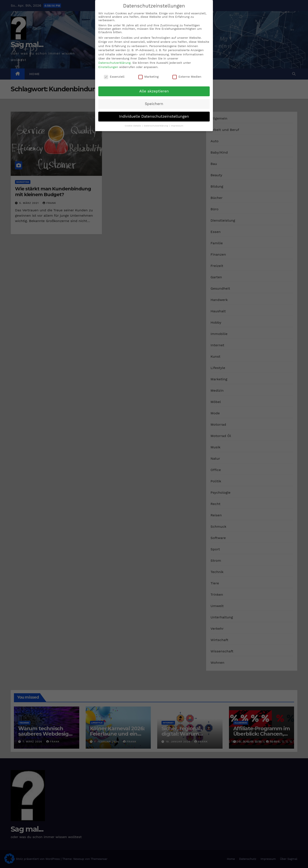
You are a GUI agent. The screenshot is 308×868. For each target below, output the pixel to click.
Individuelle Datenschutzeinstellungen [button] (154, 116)
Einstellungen (108, 67)
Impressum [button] (177, 126)
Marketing (149, 77)
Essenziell (114, 77)
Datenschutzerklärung (114, 63)
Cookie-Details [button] (133, 126)
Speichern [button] (154, 104)
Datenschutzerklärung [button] (156, 126)
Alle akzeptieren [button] (154, 91)
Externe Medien (187, 77)
